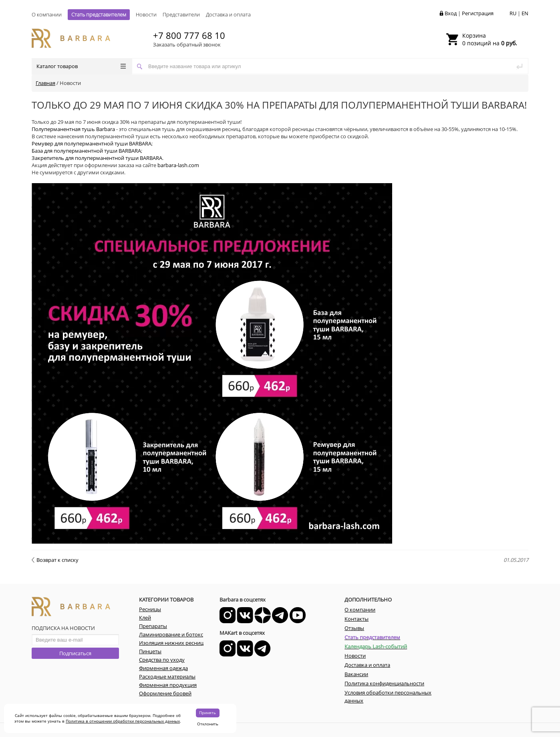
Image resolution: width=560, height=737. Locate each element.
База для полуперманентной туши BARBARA (86, 151)
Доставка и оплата (228, 14)
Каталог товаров (81, 66)
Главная (45, 83)
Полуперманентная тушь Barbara (73, 129)
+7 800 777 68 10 (189, 35)
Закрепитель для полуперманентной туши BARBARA (97, 158)
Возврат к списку (55, 560)
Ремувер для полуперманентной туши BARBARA (92, 143)
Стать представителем (99, 14)
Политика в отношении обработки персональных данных (123, 721)
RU (513, 13)
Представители (181, 14)
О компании (47, 14)
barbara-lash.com (178, 165)
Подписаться (75, 653)
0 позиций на (490, 39)
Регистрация (478, 13)
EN (525, 13)
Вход (451, 13)
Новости (146, 14)
